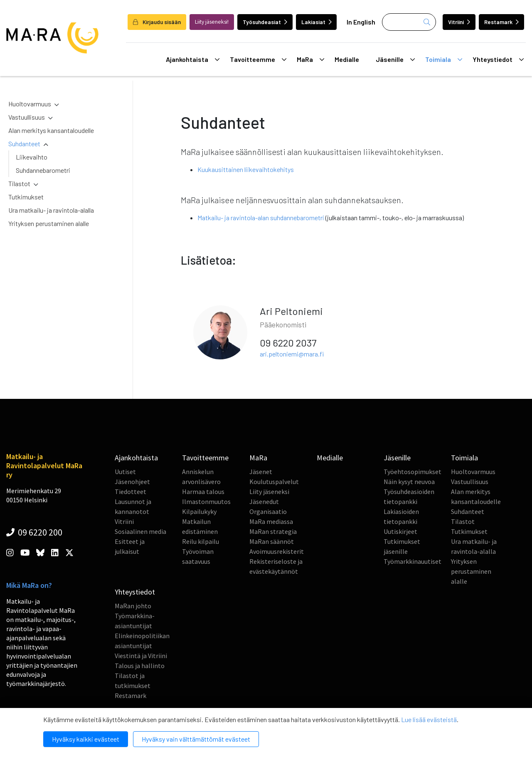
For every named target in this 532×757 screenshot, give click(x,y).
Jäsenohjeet (132, 482)
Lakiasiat (316, 22)
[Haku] (409, 22)
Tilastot (19, 183)
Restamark (501, 22)
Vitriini (459, 22)
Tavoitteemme (258, 59)
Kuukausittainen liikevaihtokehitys (246, 169)
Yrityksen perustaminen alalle (49, 223)
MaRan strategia (273, 531)
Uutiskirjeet (400, 531)
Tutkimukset (26, 197)
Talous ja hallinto (140, 666)
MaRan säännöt (272, 541)
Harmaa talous (203, 492)
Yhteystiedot (498, 59)
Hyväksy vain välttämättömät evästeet (196, 739)
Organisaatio (268, 511)
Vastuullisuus (27, 117)
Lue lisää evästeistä (429, 719)
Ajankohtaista (193, 59)
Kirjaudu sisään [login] (157, 22)
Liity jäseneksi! (212, 22)
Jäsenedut (264, 501)
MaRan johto (133, 606)
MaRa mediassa (271, 521)
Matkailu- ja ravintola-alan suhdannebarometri (261, 218)
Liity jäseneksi (269, 492)
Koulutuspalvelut (274, 482)
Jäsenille (395, 59)
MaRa (310, 59)
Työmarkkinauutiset (413, 561)
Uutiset (125, 472)
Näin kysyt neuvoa (409, 482)
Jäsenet (261, 472)
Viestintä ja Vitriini (141, 656)
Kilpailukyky (199, 511)
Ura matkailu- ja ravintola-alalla (51, 210)
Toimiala (444, 59)
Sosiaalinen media (140, 531)
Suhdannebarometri (43, 170)
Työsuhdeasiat (265, 22)
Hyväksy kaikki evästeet (86, 739)
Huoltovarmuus (30, 104)
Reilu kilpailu (201, 541)
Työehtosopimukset (413, 472)
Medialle (347, 59)
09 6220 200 (34, 532)
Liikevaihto (32, 157)
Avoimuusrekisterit (277, 551)
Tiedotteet (131, 492)
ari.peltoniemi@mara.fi (292, 354)
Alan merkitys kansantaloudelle (51, 130)
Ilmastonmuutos (206, 501)
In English (361, 22)
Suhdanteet (24, 144)
